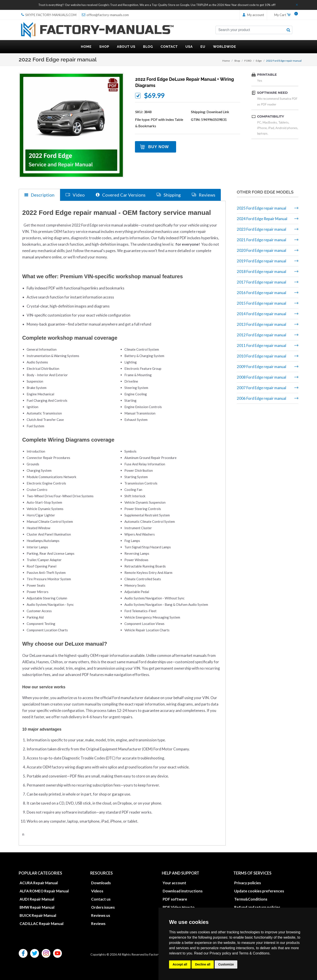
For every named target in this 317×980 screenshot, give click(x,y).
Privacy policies (248, 883)
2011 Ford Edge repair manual (262, 345)
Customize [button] (226, 964)
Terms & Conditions (254, 953)
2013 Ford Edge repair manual (262, 324)
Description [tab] (39, 195)
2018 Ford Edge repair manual (262, 272)
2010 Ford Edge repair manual (262, 356)
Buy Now (158, 147)
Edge (259, 61)
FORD (248, 61)
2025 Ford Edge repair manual (262, 208)
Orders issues (103, 907)
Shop (237, 61)
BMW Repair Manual (37, 907)
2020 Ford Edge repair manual (262, 250)
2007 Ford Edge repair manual (262, 388)
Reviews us (101, 915)
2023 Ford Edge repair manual (262, 229)
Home (226, 61)
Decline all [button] (203, 964)
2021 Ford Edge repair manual (262, 240)
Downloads (101, 883)
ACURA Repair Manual (39, 883)
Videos (97, 891)
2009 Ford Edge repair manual (262, 367)
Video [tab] (75, 195)
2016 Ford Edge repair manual (262, 293)
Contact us (101, 899)
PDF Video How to (179, 907)
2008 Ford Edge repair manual (262, 377)
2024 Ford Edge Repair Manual (262, 219)
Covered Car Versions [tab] (121, 195)
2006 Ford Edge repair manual (262, 398)
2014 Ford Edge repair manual (262, 314)
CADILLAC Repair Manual (41, 923)
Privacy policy (220, 953)
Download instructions (183, 891)
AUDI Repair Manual (37, 899)
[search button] (288, 30)
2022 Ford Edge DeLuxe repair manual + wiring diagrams (184, 82)
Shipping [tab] (169, 195)
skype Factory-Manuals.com (49, 15)
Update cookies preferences (259, 891)
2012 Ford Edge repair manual (262, 335)
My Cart (284, 15)
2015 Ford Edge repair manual (262, 303)
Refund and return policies (257, 907)
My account (253, 15)
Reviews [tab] (204, 195)
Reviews (98, 923)
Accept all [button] (180, 964)
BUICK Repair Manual (38, 915)
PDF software (175, 899)
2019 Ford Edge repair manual (262, 261)
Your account (174, 883)
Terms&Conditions (251, 899)
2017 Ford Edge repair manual (262, 282)
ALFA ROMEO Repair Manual (44, 891)
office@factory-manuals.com (105, 15)
